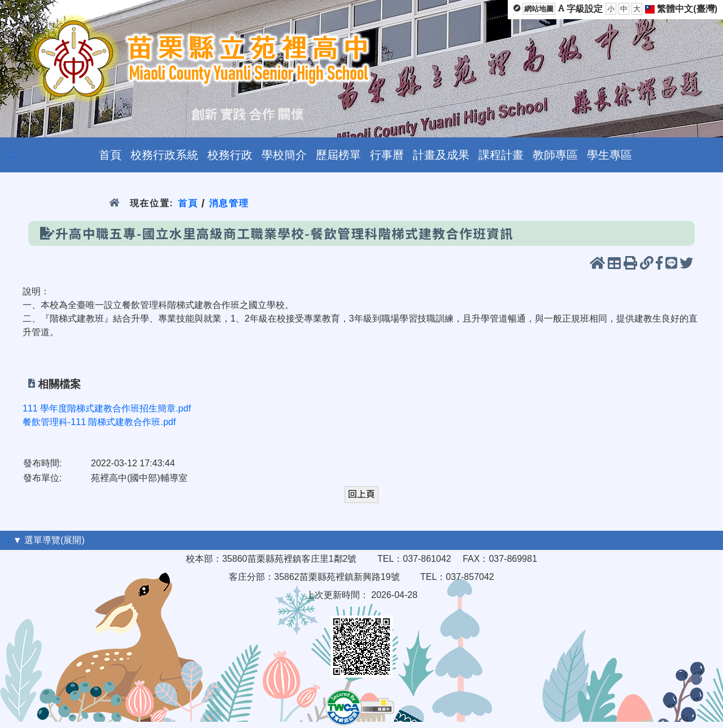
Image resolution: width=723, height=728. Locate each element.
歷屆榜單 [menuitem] (338, 155)
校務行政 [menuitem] (230, 155)
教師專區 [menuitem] (555, 155)
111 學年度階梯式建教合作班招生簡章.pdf (107, 408)
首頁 (188, 203)
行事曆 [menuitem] (387, 155)
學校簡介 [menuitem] (284, 155)
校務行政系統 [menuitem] (164, 155)
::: (10, 155)
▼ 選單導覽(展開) (49, 540)
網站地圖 (539, 9)
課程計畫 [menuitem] (501, 155)
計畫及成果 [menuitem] (441, 155)
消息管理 (229, 203)
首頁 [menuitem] (110, 155)
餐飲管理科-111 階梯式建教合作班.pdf (99, 422)
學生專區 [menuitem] (609, 155)
